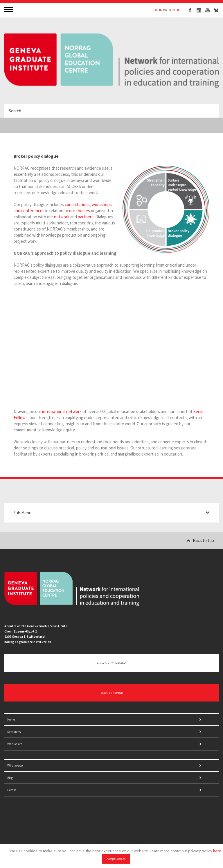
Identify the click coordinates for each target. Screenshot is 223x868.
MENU (9, 9)
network (62, 217)
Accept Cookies (116, 859)
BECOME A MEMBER (112, 693)
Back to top (200, 540)
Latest (12, 790)
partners (86, 217)
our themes (80, 211)
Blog (10, 778)
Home (11, 720)
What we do (15, 766)
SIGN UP (174, 10)
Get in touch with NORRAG (112, 663)
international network (62, 411)
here (217, 851)
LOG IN (157, 10)
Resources (14, 732)
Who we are (15, 744)
